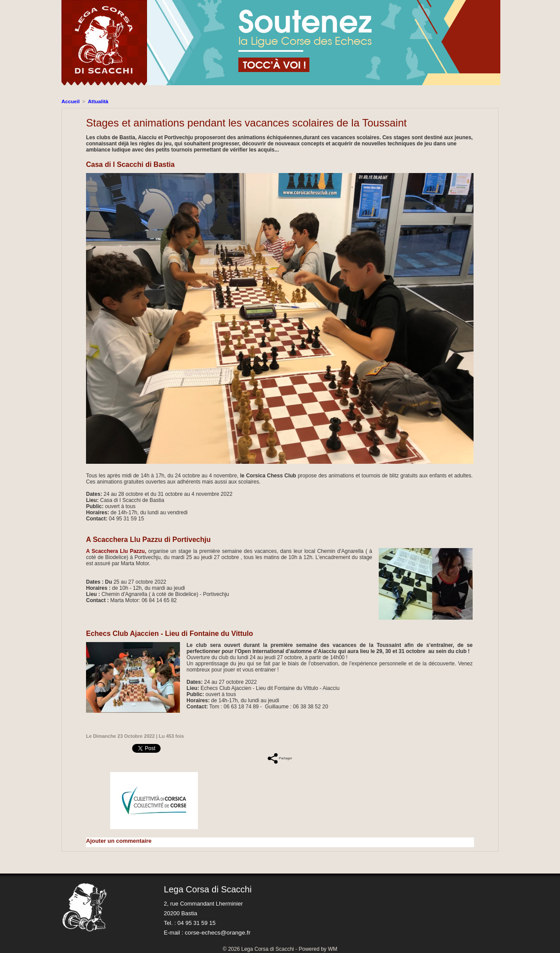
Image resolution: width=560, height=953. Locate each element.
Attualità (96, 101)
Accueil (70, 101)
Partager (280, 758)
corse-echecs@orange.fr (216, 932)
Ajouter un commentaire (116, 840)
